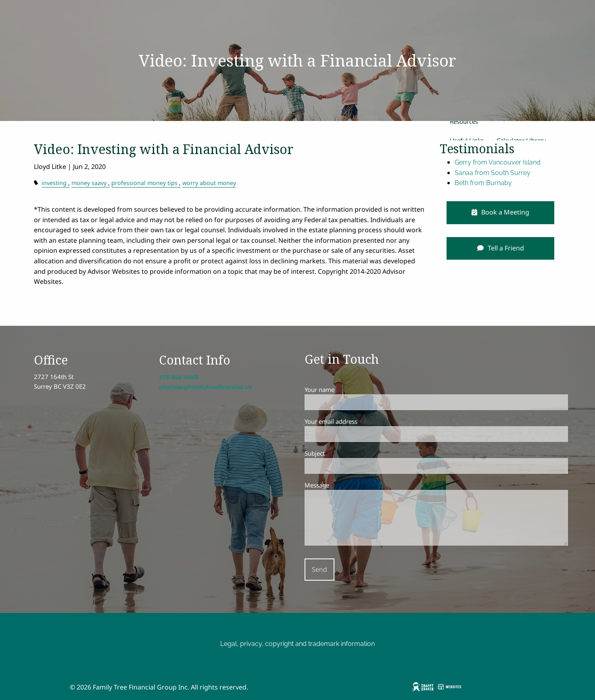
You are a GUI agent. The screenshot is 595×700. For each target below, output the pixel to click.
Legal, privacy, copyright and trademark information (297, 644)
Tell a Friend (501, 248)
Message (347, 485)
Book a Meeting (500, 212)
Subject (344, 453)
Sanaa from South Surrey (493, 173)
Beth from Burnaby (483, 183)
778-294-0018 (178, 377)
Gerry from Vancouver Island (498, 162)
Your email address (361, 421)
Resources (464, 121)
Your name (349, 390)
